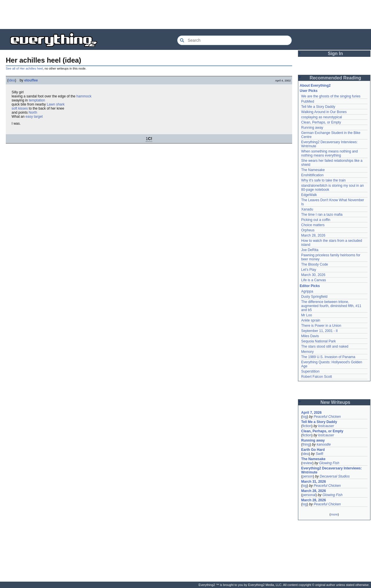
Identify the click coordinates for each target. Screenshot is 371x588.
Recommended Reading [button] (335, 78)
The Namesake (313, 170)
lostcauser (326, 426)
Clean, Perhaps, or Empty (321, 122)
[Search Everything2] (234, 40)
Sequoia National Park (318, 341)
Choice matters (313, 225)
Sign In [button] (335, 53)
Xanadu (307, 209)
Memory (307, 352)
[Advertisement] (185, 14)
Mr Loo (307, 315)
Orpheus (308, 230)
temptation (37, 100)
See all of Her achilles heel (24, 68)
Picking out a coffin (316, 220)
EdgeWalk (309, 195)
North (33, 112)
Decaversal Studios (335, 476)
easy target (34, 117)
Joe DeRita (310, 250)
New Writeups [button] (335, 402)
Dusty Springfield (314, 297)
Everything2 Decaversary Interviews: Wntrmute (331, 470)
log (305, 417)
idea (12, 80)
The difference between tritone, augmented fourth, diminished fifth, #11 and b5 (331, 306)
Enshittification (312, 175)
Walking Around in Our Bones (324, 112)
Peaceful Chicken (327, 417)
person (308, 476)
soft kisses (20, 108)
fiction (307, 426)
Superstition (310, 371)
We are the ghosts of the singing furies (331, 96)
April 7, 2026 (311, 413)
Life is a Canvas (313, 280)
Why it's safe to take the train (323, 180)
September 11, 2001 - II (319, 331)
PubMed (308, 101)
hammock (84, 96)
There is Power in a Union (321, 326)
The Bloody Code (315, 264)
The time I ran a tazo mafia (322, 215)
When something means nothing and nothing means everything (329, 153)
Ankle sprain (311, 320)
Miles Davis (310, 336)
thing (306, 444)
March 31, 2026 (313, 482)
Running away (312, 128)
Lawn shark (56, 104)
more (334, 514)
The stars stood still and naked (325, 346)
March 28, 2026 (313, 235)
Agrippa (307, 291)
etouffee (31, 80)
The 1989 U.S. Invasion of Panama (328, 357)
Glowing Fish (329, 463)
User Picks (309, 91)
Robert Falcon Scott (317, 377)
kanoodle (324, 444)
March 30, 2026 (313, 275)
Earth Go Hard (313, 450)
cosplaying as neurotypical (322, 117)
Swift (319, 454)
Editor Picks (310, 286)
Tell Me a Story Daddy (318, 107)
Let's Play (309, 270)
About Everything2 (315, 86)
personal (309, 495)
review (307, 463)
